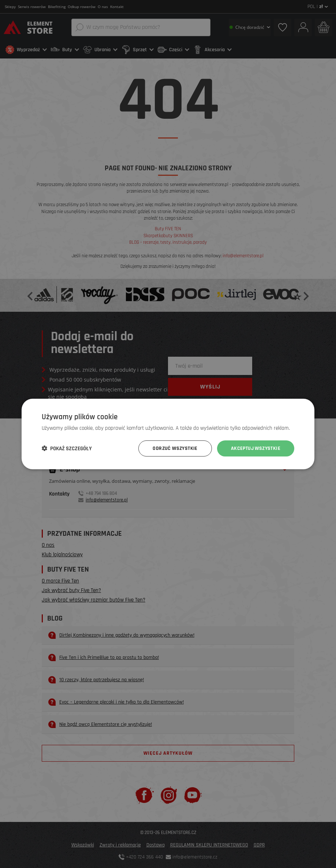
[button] (67, 448)
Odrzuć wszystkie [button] (175, 448)
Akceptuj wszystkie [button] (256, 448)
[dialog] (168, 434)
